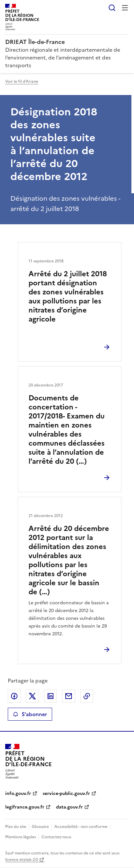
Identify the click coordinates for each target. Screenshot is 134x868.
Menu (125, 8)
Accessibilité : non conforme (81, 827)
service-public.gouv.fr (66, 794)
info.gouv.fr (18, 794)
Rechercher (112, 8)
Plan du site (16, 827)
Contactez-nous (56, 837)
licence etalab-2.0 (22, 860)
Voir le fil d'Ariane (22, 81)
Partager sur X (32, 696)
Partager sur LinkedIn (50, 696)
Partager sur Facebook (14, 696)
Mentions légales (21, 837)
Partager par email (69, 696)
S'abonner (30, 714)
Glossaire (40, 827)
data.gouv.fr (69, 807)
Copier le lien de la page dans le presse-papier (87, 696)
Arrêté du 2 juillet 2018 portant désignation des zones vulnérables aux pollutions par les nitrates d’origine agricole (68, 296)
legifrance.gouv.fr (25, 807)
